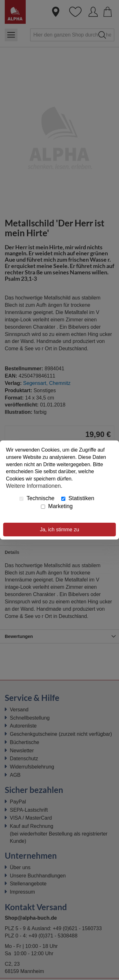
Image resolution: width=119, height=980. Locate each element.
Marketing (57, 506)
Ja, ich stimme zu (60, 530)
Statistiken (78, 498)
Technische (37, 498)
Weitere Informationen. (34, 486)
